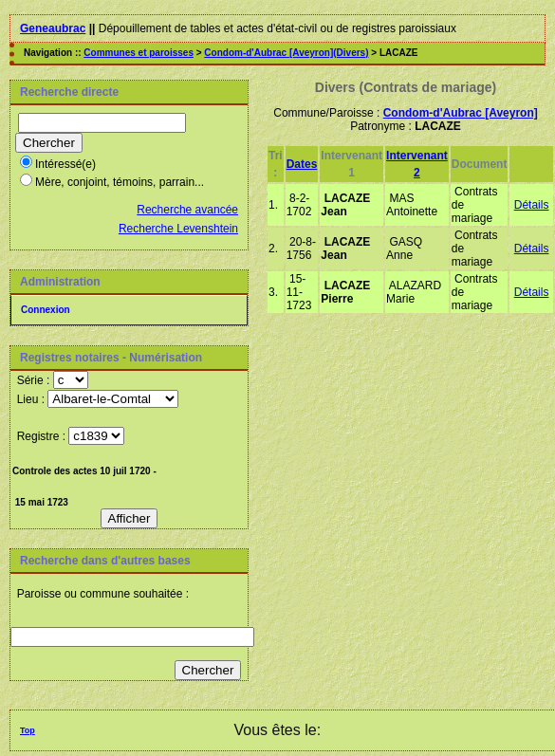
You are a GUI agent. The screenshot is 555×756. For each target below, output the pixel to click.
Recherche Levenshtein (178, 229)
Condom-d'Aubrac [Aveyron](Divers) (286, 53)
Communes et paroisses (139, 53)
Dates (302, 164)
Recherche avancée (187, 210)
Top (28, 730)
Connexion (46, 310)
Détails (532, 205)
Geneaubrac (53, 28)
